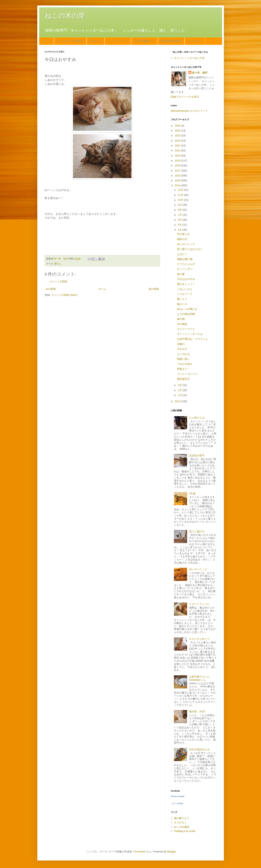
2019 (178, 161)
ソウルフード (185, 294)
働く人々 (182, 299)
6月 (180, 220)
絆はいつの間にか (187, 309)
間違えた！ (183, 369)
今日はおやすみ (186, 279)
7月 (180, 215)
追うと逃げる (197, 531)
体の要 (181, 274)
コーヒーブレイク (187, 374)
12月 (181, 190)
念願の (181, 344)
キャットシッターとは (190, 334)
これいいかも (185, 289)
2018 (178, 165)
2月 (180, 390)
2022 (178, 146)
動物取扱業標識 (171, 41)
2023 (178, 141)
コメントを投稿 (58, 281)
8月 (180, 210)
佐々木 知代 (200, 73)
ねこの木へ (195, 41)
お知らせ (95, 41)
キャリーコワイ (186, 329)
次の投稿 (51, 289)
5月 (180, 225)
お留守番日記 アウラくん (192, 339)
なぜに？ (182, 254)
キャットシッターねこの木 (189, 58)
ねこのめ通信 (182, 827)
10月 (181, 200)
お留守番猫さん (144, 41)
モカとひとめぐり (199, 639)
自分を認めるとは (199, 749)
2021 (178, 150)
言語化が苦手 (197, 455)
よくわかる (183, 354)
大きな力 (182, 349)
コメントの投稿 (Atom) (64, 295)
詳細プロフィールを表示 (185, 97)
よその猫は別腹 (186, 314)
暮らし (58, 264)
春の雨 (181, 319)
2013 (178, 401)
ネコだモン (180, 822)
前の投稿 (154, 289)
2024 (178, 135)
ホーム (46, 41)
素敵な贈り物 (185, 259)
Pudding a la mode (185, 831)
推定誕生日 (183, 379)
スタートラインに (199, 604)
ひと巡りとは (197, 418)
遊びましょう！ (186, 284)
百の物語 (182, 324)
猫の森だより (182, 818)
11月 (181, 195)
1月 (180, 395)
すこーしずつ (185, 269)
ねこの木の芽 (65, 16)
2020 (178, 156)
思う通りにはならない (190, 249)
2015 (178, 180)
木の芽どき (183, 234)
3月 (180, 385)
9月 (180, 205)
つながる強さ (185, 364)
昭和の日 (182, 239)
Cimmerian (140, 852)
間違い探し (183, 359)
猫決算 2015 (197, 711)
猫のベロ (182, 304)
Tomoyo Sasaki (178, 796)
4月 (180, 230)
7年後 (192, 494)
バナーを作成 (177, 803)
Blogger (171, 852)
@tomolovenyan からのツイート (189, 111)
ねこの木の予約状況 (70, 41)
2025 (178, 131)
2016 (178, 176)
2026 (178, 126)
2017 (178, 171)
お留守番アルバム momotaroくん (201, 678)
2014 (178, 185)
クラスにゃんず (186, 264)
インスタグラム (118, 41)
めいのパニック (186, 244)
